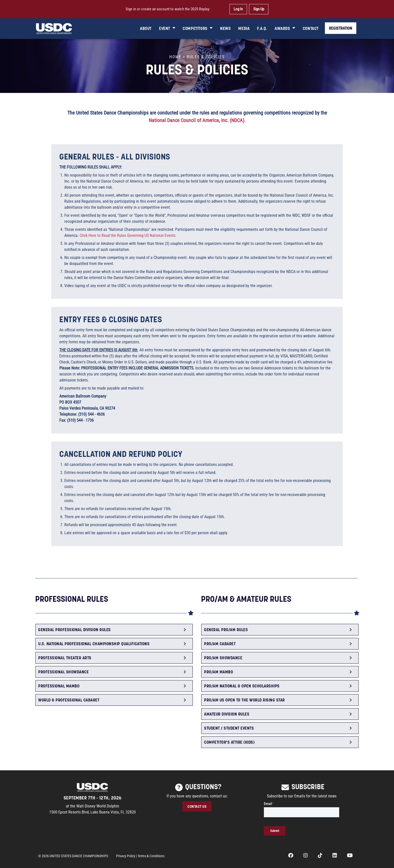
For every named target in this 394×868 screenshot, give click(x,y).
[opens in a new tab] (291, 856)
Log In (238, 9)
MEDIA (244, 28)
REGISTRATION (341, 28)
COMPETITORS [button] (198, 28)
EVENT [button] (167, 28)
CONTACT (311, 28)
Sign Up (259, 9)
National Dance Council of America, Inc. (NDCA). (197, 120)
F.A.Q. (262, 28)
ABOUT (146, 28)
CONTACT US (197, 806)
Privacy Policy (126, 856)
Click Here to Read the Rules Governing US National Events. (128, 235)
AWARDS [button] (285, 28)
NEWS (225, 28)
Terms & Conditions (151, 856)
